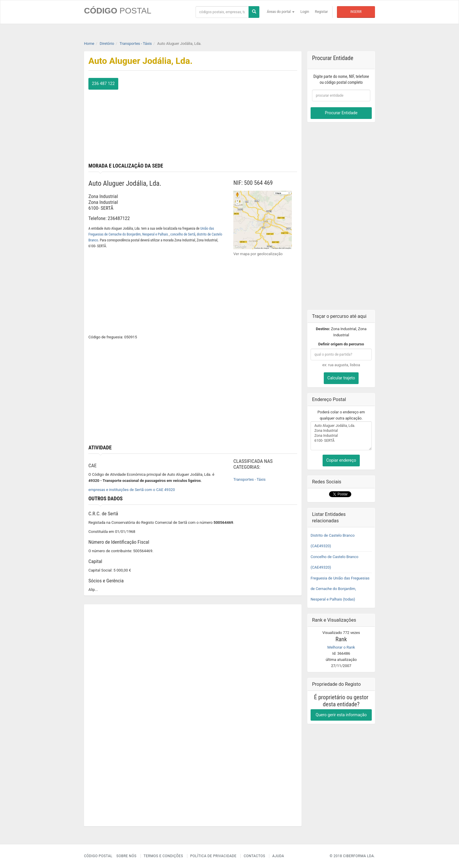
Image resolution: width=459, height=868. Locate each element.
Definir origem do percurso (341, 344)
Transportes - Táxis (249, 479)
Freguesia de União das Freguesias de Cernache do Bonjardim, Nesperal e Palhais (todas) (340, 588)
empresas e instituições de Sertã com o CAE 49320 (132, 490)
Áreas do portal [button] (281, 12)
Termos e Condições (163, 856)
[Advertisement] (247, 119)
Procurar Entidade (341, 113)
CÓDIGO (118, 11)
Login (305, 12)
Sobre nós (127, 856)
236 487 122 (103, 83)
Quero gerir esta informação (341, 714)
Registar (321, 12)
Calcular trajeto (341, 378)
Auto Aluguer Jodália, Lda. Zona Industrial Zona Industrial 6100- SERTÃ (341, 436)
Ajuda (278, 856)
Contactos (254, 856)
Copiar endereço (341, 460)
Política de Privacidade (213, 856)
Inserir (356, 12)
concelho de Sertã (183, 234)
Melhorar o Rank (341, 647)
